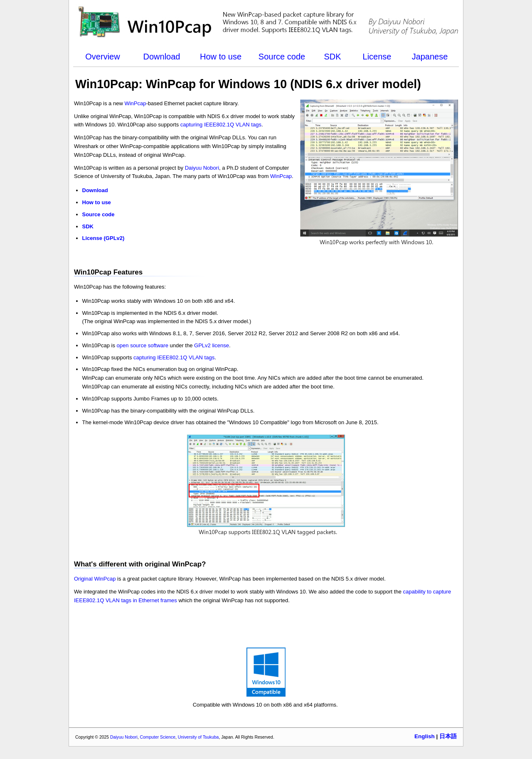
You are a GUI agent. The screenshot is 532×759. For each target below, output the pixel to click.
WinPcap (135, 103)
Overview (102, 57)
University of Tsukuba (198, 737)
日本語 (448, 736)
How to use (221, 57)
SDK (332, 57)
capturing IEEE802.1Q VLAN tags (221, 125)
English (425, 736)
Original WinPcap (95, 579)
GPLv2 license (212, 345)
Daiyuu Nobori (202, 168)
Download (162, 57)
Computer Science (158, 737)
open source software (143, 345)
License (377, 57)
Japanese (430, 57)
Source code (282, 57)
